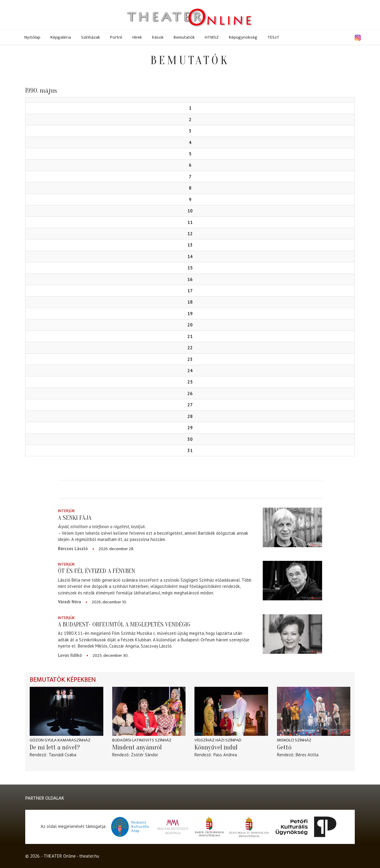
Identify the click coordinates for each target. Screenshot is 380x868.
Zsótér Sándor (145, 755)
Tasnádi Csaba (62, 755)
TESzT (273, 37)
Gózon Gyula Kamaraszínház (60, 740)
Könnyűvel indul (216, 747)
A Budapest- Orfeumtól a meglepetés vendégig (124, 624)
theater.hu (89, 856)
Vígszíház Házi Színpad (218, 740)
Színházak (91, 37)
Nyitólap (32, 37)
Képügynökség (243, 37)
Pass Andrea (225, 755)
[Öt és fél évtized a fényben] (292, 581)
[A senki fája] (292, 527)
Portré (116, 37)
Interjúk (66, 511)
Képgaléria (61, 37)
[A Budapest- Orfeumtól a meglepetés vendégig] (292, 634)
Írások (158, 37)
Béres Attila (307, 755)
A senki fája (75, 518)
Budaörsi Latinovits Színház (142, 740)
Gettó (284, 747)
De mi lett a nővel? (55, 747)
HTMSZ (212, 37)
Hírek (137, 37)
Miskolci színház (294, 740)
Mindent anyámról (137, 747)
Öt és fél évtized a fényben (96, 571)
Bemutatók (184, 37)
